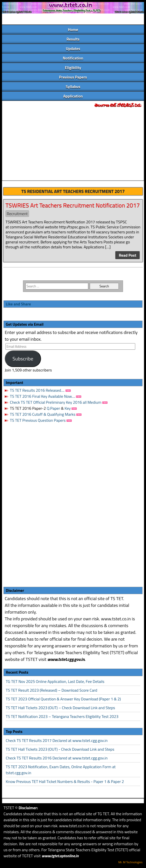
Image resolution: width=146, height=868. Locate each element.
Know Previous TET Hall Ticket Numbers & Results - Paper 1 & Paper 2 (65, 781)
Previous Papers (73, 77)
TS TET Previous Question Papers (38, 420)
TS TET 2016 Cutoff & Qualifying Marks (43, 414)
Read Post (127, 255)
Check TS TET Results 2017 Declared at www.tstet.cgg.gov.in (57, 740)
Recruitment (17, 214)
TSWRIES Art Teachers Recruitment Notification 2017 (73, 205)
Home (73, 30)
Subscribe (23, 359)
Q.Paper (53, 408)
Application (73, 96)
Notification (73, 58)
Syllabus (73, 87)
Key (68, 408)
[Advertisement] (73, 145)
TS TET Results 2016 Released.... (37, 390)
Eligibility (73, 68)
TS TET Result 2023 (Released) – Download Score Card (51, 690)
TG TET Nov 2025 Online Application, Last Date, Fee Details (55, 681)
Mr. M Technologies (130, 862)
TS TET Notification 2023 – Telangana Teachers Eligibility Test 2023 (62, 716)
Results (73, 39)
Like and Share (18, 304)
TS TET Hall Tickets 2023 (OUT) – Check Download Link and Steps (60, 708)
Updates (73, 49)
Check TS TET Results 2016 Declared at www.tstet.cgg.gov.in (57, 758)
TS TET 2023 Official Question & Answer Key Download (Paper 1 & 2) (63, 699)
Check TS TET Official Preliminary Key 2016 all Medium (56, 402)
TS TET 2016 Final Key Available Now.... (42, 396)
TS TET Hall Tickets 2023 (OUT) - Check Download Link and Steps (60, 749)
